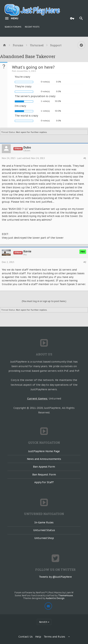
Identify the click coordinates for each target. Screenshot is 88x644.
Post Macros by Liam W (61, 593)
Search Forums (13, 27)
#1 (85, 158)
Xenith (43, 622)
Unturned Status (44, 530)
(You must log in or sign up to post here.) (44, 301)
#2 (85, 262)
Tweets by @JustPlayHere (55, 577)
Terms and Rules (54, 637)
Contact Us (26, 637)
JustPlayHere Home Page (44, 451)
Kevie (27, 251)
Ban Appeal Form (44, 467)
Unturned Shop (44, 538)
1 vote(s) (45, 101)
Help (38, 637)
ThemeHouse (65, 595)
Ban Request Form (44, 475)
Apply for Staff (44, 482)
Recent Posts (32, 27)
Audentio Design (55, 598)
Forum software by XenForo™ (31, 593)
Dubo (27, 147)
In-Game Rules (44, 522)
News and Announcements (44, 459)
